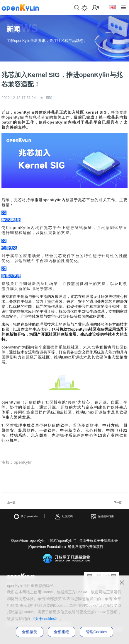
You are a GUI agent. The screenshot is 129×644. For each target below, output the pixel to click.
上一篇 (11, 503)
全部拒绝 (62, 632)
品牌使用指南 (102, 517)
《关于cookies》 (45, 619)
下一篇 (118, 503)
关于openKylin (26, 517)
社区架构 (64, 517)
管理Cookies (97, 632)
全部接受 (30, 632)
